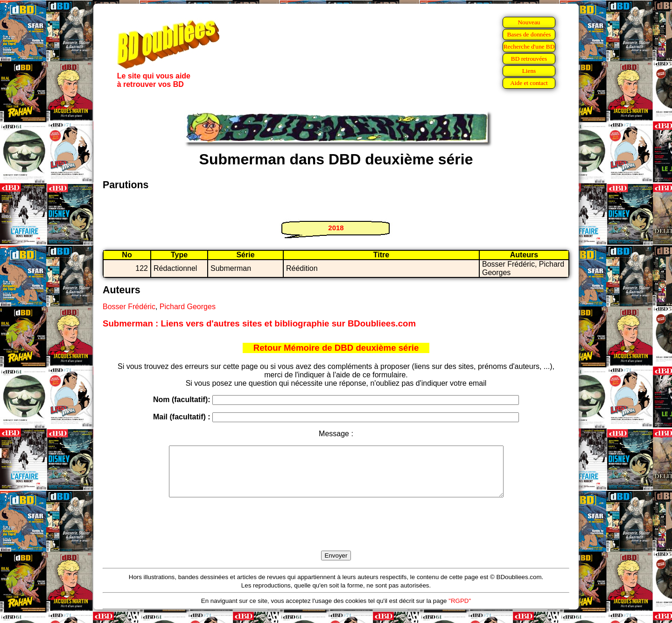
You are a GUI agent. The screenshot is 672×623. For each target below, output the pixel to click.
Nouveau (529, 22)
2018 (336, 228)
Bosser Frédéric (129, 307)
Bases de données (529, 34)
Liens (529, 71)
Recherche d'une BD (529, 46)
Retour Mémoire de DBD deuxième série (336, 348)
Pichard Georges (188, 307)
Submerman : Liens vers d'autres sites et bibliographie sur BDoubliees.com (259, 323)
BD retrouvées (529, 59)
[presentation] (336, 535)
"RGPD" (460, 611)
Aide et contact (529, 83)
